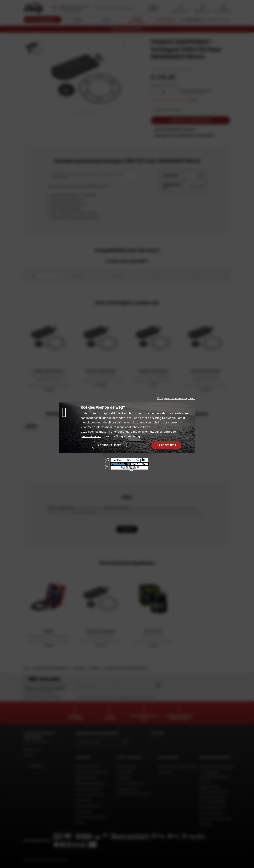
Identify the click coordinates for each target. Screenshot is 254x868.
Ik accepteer (166, 445)
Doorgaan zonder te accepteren (176, 398)
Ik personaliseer (109, 445)
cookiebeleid (134, 427)
